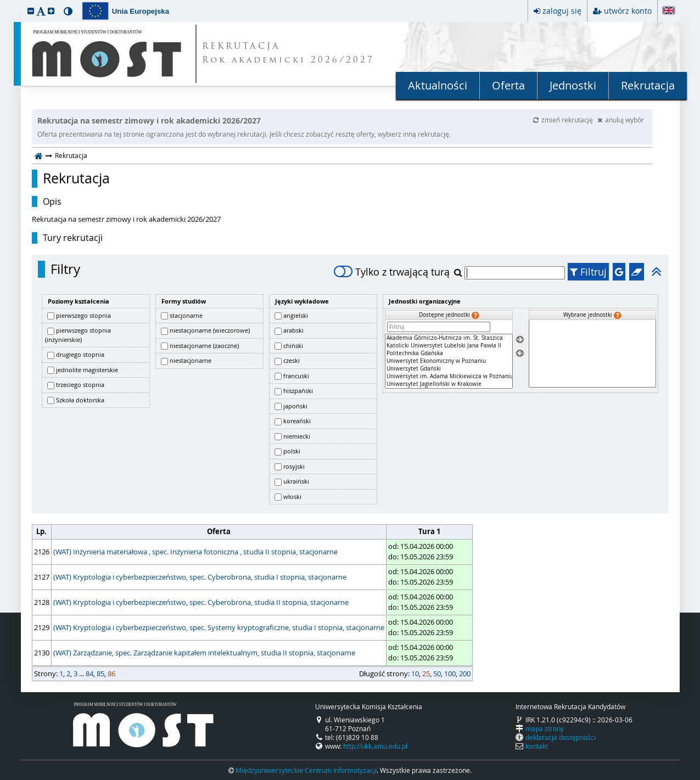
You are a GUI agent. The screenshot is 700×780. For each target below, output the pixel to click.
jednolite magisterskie (87, 370)
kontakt (537, 746)
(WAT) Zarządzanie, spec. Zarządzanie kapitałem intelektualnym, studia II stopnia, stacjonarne (204, 653)
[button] (31, 11)
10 (415, 674)
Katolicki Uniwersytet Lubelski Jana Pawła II (449, 346)
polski (292, 451)
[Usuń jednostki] (520, 353)
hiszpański (298, 391)
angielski (296, 315)
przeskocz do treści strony (3, 3)
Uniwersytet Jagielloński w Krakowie (449, 384)
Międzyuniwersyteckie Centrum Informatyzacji (306, 770)
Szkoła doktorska (80, 400)
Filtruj (588, 272)
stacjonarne (186, 315)
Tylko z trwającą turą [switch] (392, 272)
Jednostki (573, 85)
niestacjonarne (191, 360)
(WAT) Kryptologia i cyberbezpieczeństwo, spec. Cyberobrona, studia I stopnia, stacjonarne (200, 577)
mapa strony (545, 728)
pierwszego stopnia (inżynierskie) (78, 335)
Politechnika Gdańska (449, 353)
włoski (292, 496)
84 (89, 674)
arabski (293, 330)
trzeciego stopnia (80, 385)
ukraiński (296, 481)
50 (437, 674)
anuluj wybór (621, 120)
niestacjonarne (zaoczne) (204, 346)
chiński (293, 346)
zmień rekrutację (564, 120)
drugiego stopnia (80, 354)
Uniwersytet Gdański (449, 369)
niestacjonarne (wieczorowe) (210, 330)
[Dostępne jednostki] (449, 361)
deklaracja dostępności (561, 737)
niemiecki (297, 436)
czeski (292, 360)
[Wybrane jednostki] (592, 354)
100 (450, 674)
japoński (295, 406)
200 (465, 674)
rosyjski (294, 466)
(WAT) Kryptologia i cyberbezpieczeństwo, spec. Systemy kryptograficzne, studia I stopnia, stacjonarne (219, 627)
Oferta (508, 85)
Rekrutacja (648, 85)
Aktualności (438, 85)
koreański (297, 421)
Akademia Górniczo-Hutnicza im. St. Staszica (449, 338)
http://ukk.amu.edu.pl (375, 746)
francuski (296, 376)
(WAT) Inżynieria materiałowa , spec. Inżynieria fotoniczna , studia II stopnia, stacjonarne (195, 552)
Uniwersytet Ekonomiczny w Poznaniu (449, 361)
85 (100, 674)
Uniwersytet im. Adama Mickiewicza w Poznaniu (449, 377)
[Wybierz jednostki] (520, 340)
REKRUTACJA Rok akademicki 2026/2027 (288, 54)
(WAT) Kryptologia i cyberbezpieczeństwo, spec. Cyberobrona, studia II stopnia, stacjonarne (201, 602)
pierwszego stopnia (83, 315)
